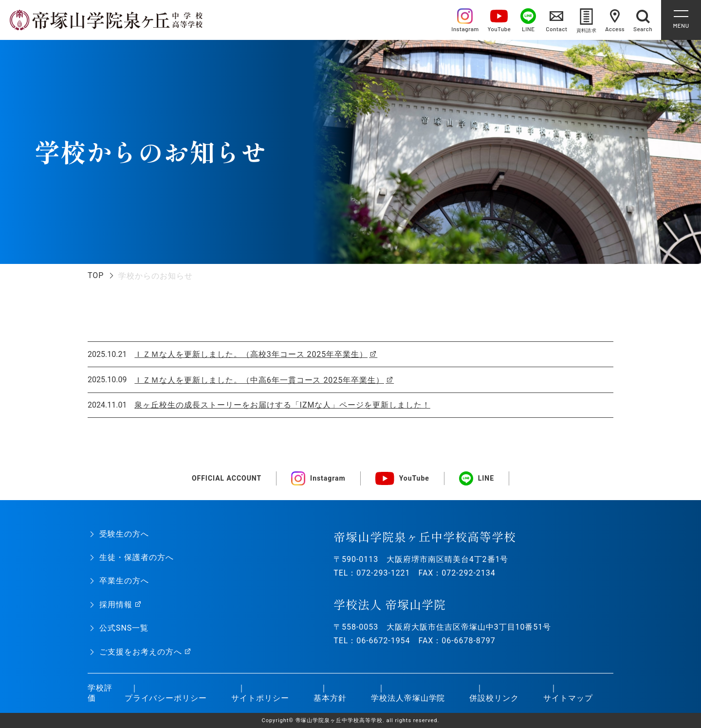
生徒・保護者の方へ (137, 557)
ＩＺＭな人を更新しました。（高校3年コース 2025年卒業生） (251, 354)
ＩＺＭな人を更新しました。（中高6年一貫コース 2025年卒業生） (259, 380)
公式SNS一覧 (124, 628)
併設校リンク (494, 698)
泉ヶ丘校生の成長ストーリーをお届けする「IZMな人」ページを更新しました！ (282, 405)
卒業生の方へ (124, 581)
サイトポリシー (260, 698)
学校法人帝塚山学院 (408, 698)
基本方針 (330, 698)
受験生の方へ (124, 534)
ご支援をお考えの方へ (141, 652)
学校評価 (100, 693)
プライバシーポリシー (166, 698)
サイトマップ (568, 698)
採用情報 (116, 605)
